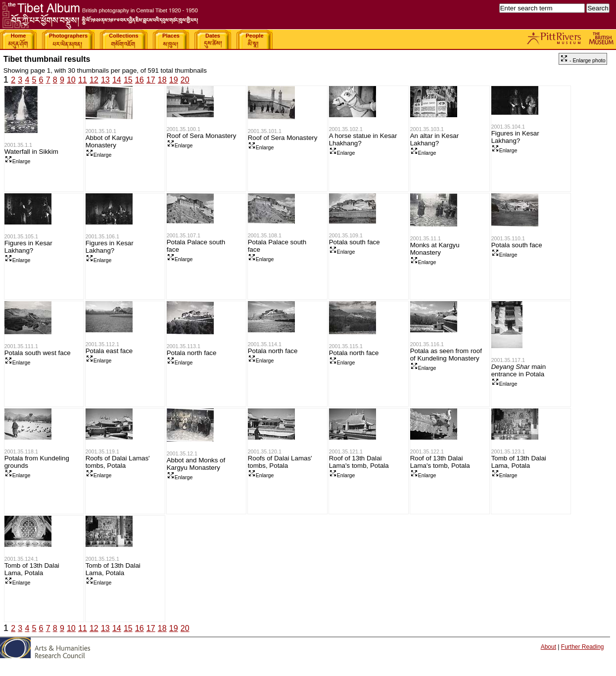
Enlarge (18, 161)
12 (94, 80)
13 (105, 80)
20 (185, 80)
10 (71, 80)
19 (174, 80)
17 (151, 80)
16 (140, 80)
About (548, 647)
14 (117, 80)
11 (83, 80)
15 (128, 80)
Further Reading (583, 647)
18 (162, 80)
